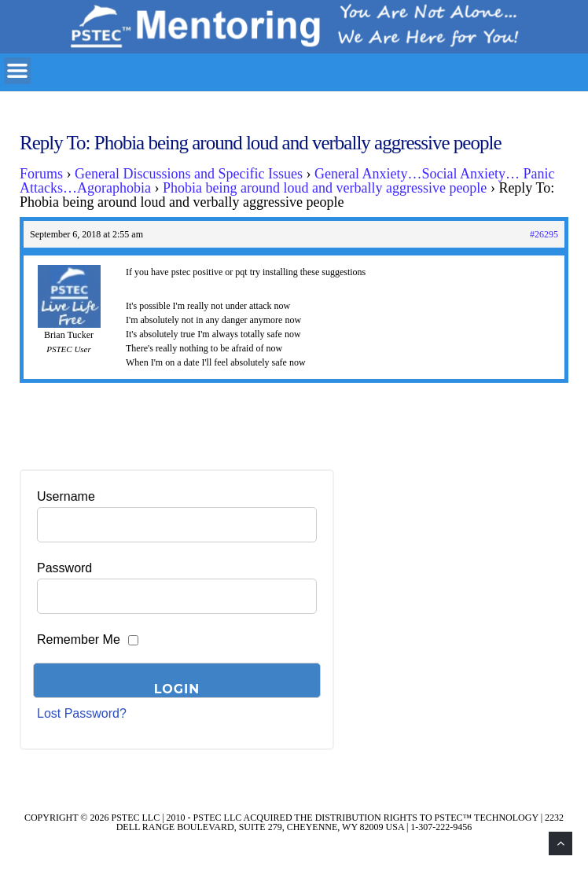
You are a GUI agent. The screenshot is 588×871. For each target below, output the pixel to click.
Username (66, 496)
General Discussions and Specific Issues (189, 174)
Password (64, 568)
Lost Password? (82, 713)
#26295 (544, 234)
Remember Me (79, 639)
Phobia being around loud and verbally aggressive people (325, 188)
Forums (41, 174)
